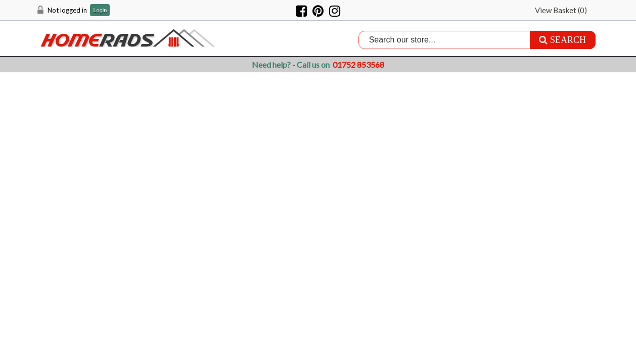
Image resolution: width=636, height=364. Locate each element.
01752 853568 (358, 64)
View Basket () (561, 10)
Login (100, 10)
